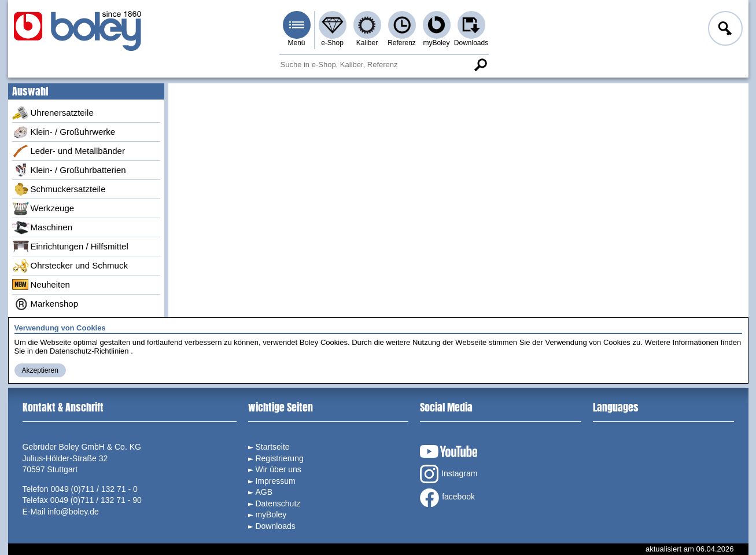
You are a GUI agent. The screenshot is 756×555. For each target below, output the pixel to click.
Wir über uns (278, 469)
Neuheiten (41, 285)
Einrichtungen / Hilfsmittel (70, 247)
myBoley (436, 43)
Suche (481, 65)
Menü (296, 43)
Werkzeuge (43, 208)
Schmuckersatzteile (59, 189)
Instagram (449, 474)
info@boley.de (73, 512)
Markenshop (45, 304)
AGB (264, 492)
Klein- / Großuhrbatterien (69, 170)
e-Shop (332, 43)
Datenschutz (278, 503)
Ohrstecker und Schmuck (70, 266)
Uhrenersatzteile (53, 113)
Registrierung (279, 458)
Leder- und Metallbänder (69, 151)
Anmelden (724, 30)
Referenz (402, 43)
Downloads (471, 43)
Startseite (272, 447)
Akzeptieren (40, 370)
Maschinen (43, 227)
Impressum (275, 481)
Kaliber (367, 43)
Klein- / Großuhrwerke (64, 132)
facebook (447, 498)
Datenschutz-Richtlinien (89, 351)
